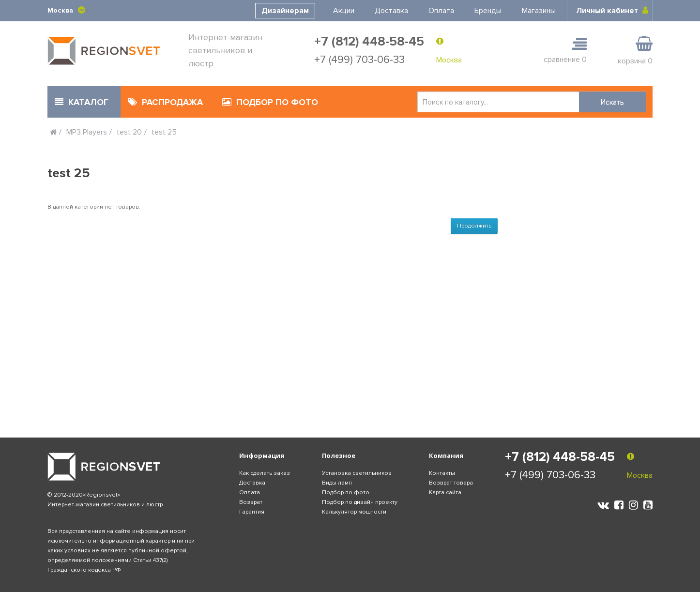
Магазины (539, 11)
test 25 (164, 132)
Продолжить (474, 226)
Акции (344, 11)
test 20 (129, 132)
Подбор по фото (346, 493)
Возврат (251, 502)
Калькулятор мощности (354, 512)
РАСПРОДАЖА (165, 102)
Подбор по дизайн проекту (360, 502)
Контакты (442, 473)
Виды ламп (337, 483)
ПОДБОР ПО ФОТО (270, 102)
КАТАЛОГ (82, 102)
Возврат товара (451, 483)
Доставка (391, 11)
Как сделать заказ (265, 473)
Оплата (441, 11)
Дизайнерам (285, 11)
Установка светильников (357, 473)
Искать (612, 102)
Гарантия (252, 512)
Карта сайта (445, 493)
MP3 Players (87, 132)
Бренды (488, 11)
